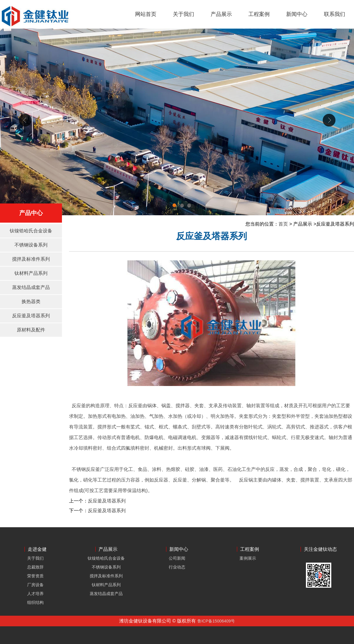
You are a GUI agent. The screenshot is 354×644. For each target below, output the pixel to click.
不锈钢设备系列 (31, 245)
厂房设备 (35, 585)
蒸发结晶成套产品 (31, 287)
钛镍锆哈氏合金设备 (31, 231)
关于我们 (35, 558)
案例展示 (248, 558)
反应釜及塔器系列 (31, 316)
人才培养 (35, 594)
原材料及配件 (31, 330)
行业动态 (177, 567)
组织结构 (35, 602)
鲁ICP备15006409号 (216, 621)
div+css (177, 122)
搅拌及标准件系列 (31, 259)
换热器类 (31, 302)
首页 (283, 224)
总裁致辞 (35, 567)
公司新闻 (177, 558)
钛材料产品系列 (31, 273)
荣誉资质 (35, 576)
